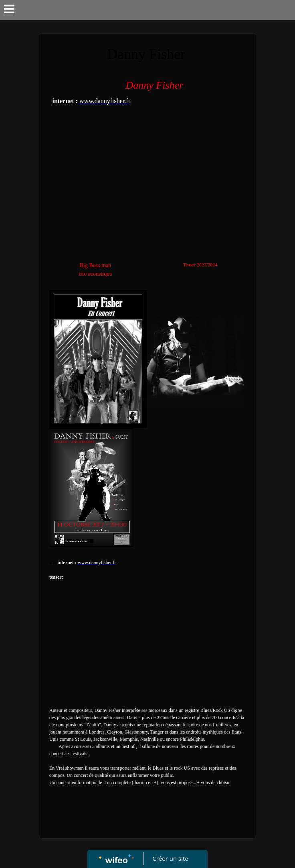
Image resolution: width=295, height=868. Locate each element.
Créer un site (171, 858)
